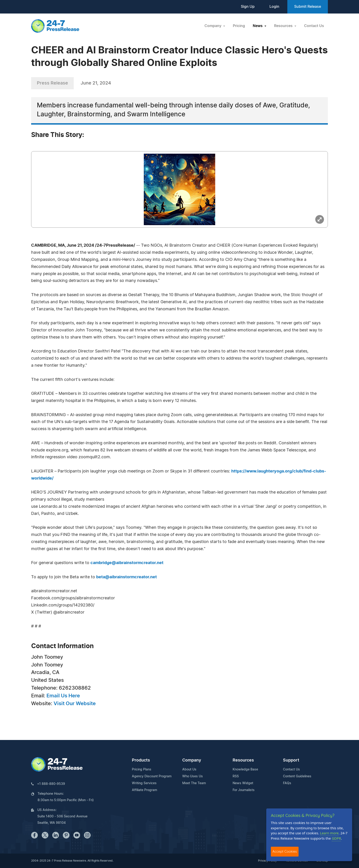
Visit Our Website (75, 704)
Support (291, 760)
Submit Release (308, 7)
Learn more (329, 833)
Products (141, 760)
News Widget (243, 783)
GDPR (336, 838)
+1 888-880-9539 (51, 784)
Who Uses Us (193, 776)
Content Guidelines (297, 776)
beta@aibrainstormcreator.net (126, 577)
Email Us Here (63, 696)
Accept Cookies (285, 851)
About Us (189, 770)
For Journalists (244, 790)
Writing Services (144, 783)
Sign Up (248, 7)
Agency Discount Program (152, 776)
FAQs (287, 783)
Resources (243, 760)
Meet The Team (194, 783)
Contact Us (314, 26)
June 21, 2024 (96, 83)
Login (274, 7)
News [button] (258, 26)
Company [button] (213, 26)
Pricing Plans (142, 770)
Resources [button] (284, 26)
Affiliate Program (144, 790)
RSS (236, 776)
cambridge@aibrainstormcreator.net (127, 563)
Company (192, 760)
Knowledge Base (245, 770)
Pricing (239, 26)
